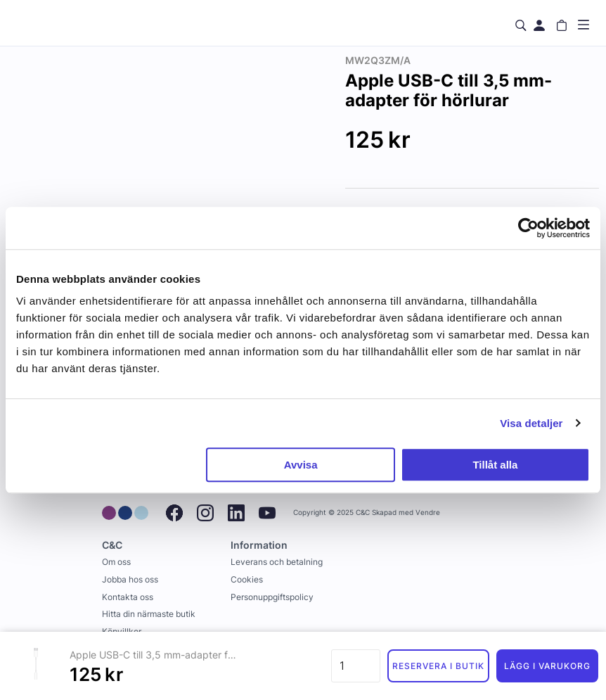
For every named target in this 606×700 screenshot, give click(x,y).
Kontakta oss (128, 597)
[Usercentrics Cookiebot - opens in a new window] (528, 228)
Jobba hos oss (130, 579)
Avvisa (301, 465)
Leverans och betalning (277, 562)
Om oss (116, 562)
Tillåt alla (495, 465)
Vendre (428, 513)
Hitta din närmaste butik (149, 614)
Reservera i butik (438, 666)
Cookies (247, 579)
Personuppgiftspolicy (272, 597)
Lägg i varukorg (547, 666)
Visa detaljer (531, 423)
